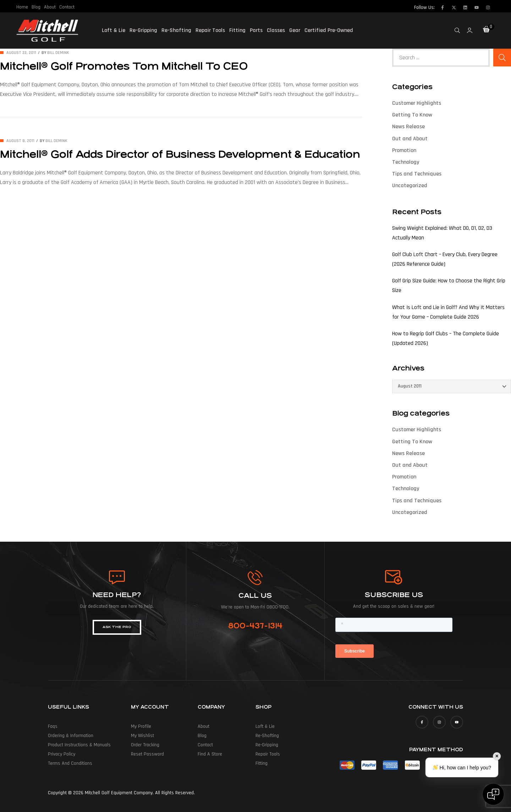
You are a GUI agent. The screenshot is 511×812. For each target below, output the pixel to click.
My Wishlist (142, 736)
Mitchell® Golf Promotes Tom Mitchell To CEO (124, 66)
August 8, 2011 (20, 141)
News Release (408, 127)
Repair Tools (210, 30)
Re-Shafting (176, 30)
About (50, 7)
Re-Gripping (143, 30)
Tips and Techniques (417, 174)
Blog (36, 7)
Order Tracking (145, 745)
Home (22, 7)
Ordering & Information (71, 736)
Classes (276, 30)
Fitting (237, 30)
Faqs (53, 726)
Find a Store (210, 754)
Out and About (410, 139)
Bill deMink (58, 53)
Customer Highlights (417, 103)
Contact (67, 7)
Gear (295, 30)
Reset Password (147, 754)
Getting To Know (412, 115)
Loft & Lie (114, 30)
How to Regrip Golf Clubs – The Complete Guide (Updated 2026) (446, 339)
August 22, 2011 (21, 53)
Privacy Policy (62, 754)
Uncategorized (410, 186)
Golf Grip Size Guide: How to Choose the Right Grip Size (449, 286)
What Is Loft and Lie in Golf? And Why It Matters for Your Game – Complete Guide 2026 (448, 312)
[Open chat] (493, 794)
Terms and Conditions (70, 763)
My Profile (141, 726)
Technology (406, 162)
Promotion (404, 150)
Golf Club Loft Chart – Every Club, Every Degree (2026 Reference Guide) (445, 259)
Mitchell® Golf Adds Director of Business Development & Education (180, 155)
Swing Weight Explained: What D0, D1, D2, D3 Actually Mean (442, 233)
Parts (256, 30)
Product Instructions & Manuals (79, 745)
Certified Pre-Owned (329, 30)
